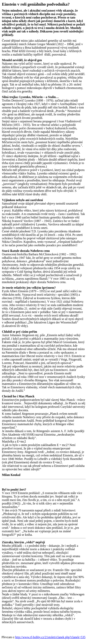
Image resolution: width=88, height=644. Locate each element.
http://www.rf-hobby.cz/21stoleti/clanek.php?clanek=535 (50, 637)
